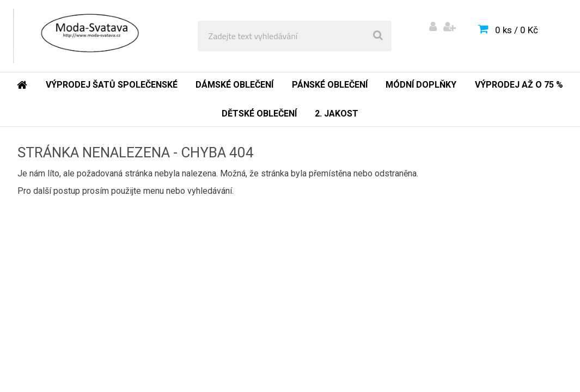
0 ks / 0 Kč (517, 30)
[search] (378, 36)
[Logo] (88, 36)
